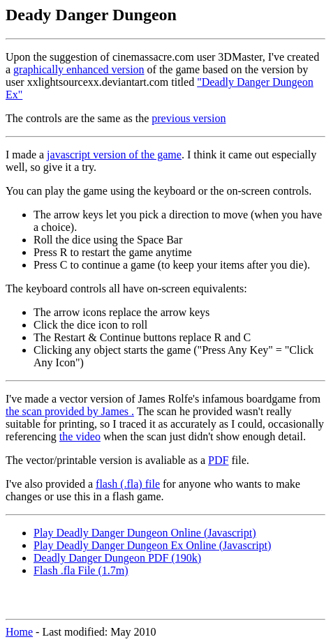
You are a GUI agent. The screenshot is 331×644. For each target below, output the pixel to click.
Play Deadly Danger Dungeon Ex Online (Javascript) (152, 545)
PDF (218, 460)
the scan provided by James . (70, 411)
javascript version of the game (114, 155)
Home (19, 632)
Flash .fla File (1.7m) (81, 570)
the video (80, 436)
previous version (189, 118)
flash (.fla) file (128, 484)
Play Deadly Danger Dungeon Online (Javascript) (145, 533)
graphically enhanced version (79, 69)
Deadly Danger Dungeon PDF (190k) (117, 558)
